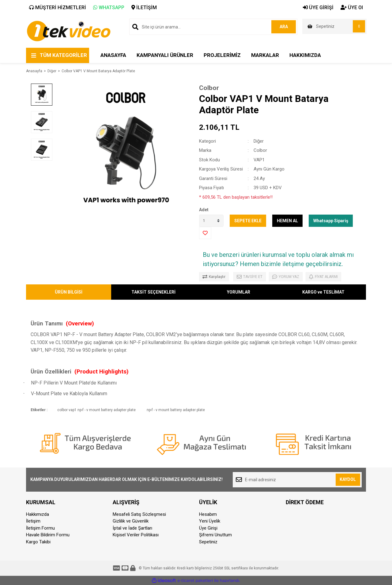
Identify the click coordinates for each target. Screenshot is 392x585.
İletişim (33, 521)
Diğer (259, 141)
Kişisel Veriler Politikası (136, 535)
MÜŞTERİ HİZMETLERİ (58, 7)
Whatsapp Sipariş (331, 221)
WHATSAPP (109, 7)
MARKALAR (265, 55)
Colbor (209, 88)
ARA (284, 27)
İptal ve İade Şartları (132, 528)
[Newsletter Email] (297, 480)
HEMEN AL (287, 221)
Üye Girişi (208, 528)
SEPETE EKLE (248, 221)
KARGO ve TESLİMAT (323, 292)
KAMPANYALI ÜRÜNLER (165, 55)
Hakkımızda (38, 514)
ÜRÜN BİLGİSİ (69, 292)
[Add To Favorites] (205, 233)
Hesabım (208, 514)
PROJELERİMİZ (222, 55)
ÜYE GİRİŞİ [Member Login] (318, 7)
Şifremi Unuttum (215, 535)
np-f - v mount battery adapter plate (176, 410)
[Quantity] (211, 221)
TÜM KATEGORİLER (63, 55)
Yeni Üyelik (210, 521)
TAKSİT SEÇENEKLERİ (153, 292)
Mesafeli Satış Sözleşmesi (139, 514)
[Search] (213, 27)
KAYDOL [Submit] (348, 479)
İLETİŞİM (144, 7)
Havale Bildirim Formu (48, 535)
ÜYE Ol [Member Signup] (352, 7)
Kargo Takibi (38, 542)
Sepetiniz (208, 542)
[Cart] (334, 26)
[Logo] (68, 31)
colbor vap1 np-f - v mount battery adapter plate (96, 410)
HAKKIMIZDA (305, 55)
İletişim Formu (40, 528)
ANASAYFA (113, 55)
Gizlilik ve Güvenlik (131, 521)
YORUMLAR (239, 292)
